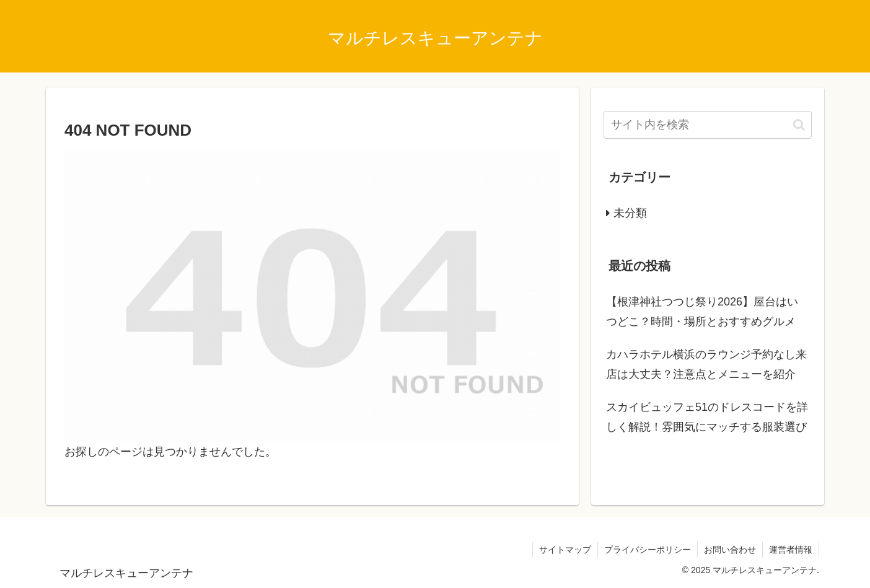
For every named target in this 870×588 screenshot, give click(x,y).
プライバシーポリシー (648, 550)
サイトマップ (565, 550)
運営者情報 (791, 550)
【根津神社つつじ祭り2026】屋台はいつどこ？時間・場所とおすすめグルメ (702, 312)
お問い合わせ (730, 550)
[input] (708, 125)
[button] (799, 125)
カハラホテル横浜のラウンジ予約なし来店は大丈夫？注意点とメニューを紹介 (706, 364)
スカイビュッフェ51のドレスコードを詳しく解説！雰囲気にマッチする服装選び (707, 417)
